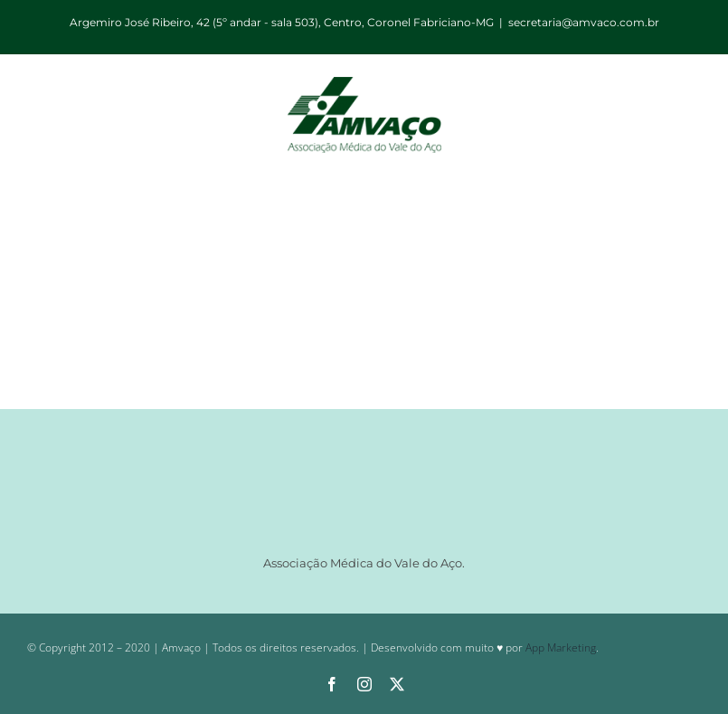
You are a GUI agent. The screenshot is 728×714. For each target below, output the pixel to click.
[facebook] (332, 684)
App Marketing (561, 647)
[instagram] (364, 684)
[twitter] (397, 684)
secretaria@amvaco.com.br (584, 22)
